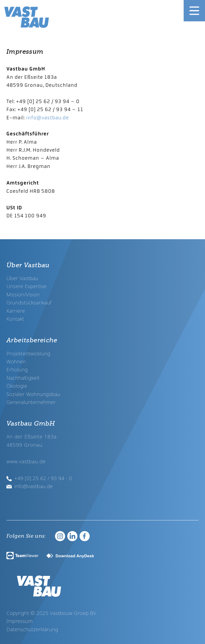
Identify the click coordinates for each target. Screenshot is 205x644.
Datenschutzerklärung (32, 629)
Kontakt (15, 319)
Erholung (17, 369)
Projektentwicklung (28, 353)
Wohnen (16, 361)
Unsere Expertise (26, 286)
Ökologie (17, 386)
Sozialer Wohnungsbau (33, 394)
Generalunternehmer (31, 402)
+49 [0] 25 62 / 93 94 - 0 (39, 478)
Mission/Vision (23, 294)
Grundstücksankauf (29, 302)
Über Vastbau (22, 278)
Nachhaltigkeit (23, 378)
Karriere (16, 311)
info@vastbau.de (48, 118)
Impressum (20, 621)
